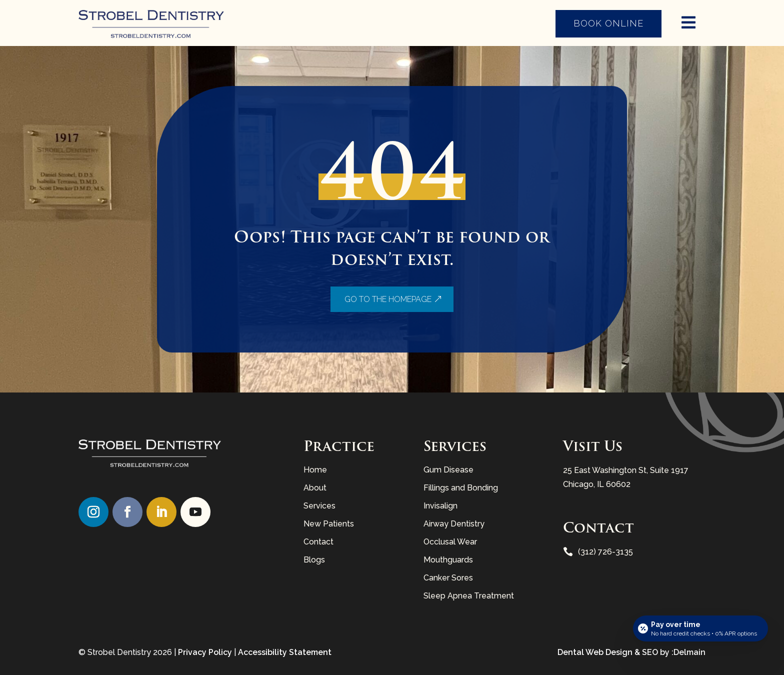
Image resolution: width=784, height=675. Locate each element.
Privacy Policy (205, 652)
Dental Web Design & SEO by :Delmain (631, 652)
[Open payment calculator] (700, 628)
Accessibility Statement (285, 652)
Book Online (608, 23)
